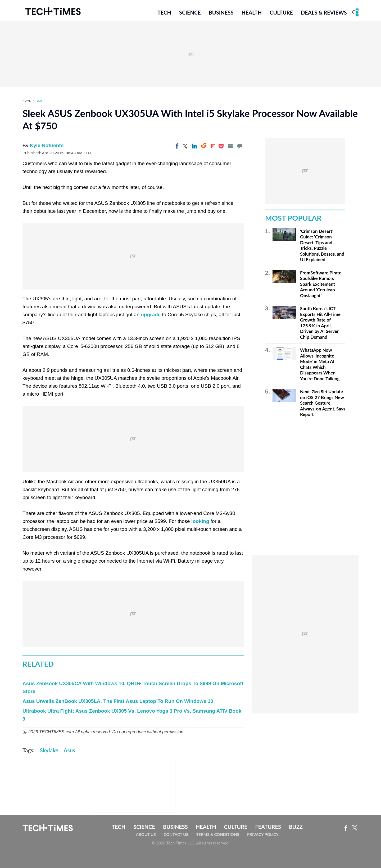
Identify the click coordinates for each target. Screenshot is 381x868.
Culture (281, 12)
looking (200, 521)
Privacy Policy (263, 834)
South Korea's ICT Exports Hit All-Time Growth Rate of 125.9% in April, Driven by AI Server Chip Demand (320, 323)
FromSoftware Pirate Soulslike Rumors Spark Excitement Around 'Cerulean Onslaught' (321, 284)
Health (251, 12)
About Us (146, 834)
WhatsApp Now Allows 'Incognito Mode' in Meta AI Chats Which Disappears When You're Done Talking (320, 364)
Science (190, 12)
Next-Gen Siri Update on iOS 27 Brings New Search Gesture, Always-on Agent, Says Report (323, 403)
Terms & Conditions (218, 834)
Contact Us (176, 834)
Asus (69, 750)
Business (221, 12)
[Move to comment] (240, 146)
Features (268, 827)
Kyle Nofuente (47, 145)
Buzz (296, 827)
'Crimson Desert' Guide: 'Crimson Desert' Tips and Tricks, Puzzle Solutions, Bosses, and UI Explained (322, 245)
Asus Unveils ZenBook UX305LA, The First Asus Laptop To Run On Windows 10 (118, 701)
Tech (164, 12)
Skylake (49, 750)
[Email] (230, 146)
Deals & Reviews (324, 12)
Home (27, 101)
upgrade (151, 315)
